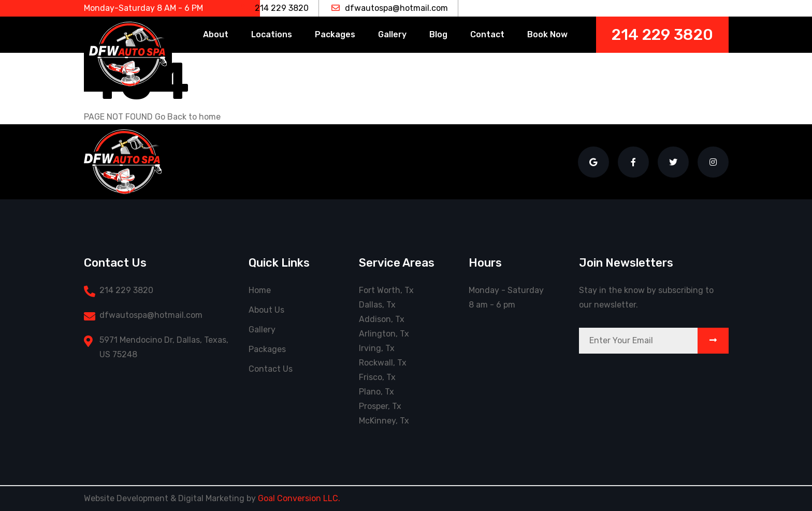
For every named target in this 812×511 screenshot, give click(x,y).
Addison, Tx (382, 319)
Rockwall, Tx (383, 363)
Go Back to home (188, 117)
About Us (266, 310)
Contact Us (271, 369)
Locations (272, 34)
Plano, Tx (376, 392)
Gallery (392, 34)
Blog (438, 34)
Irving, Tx (377, 348)
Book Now (547, 34)
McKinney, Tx (384, 421)
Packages (335, 34)
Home (260, 290)
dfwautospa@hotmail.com (390, 8)
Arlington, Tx (384, 334)
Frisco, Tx (377, 377)
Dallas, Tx (377, 305)
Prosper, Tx (380, 406)
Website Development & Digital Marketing (164, 498)
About (216, 34)
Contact (487, 34)
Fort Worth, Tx (386, 290)
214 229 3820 (275, 8)
